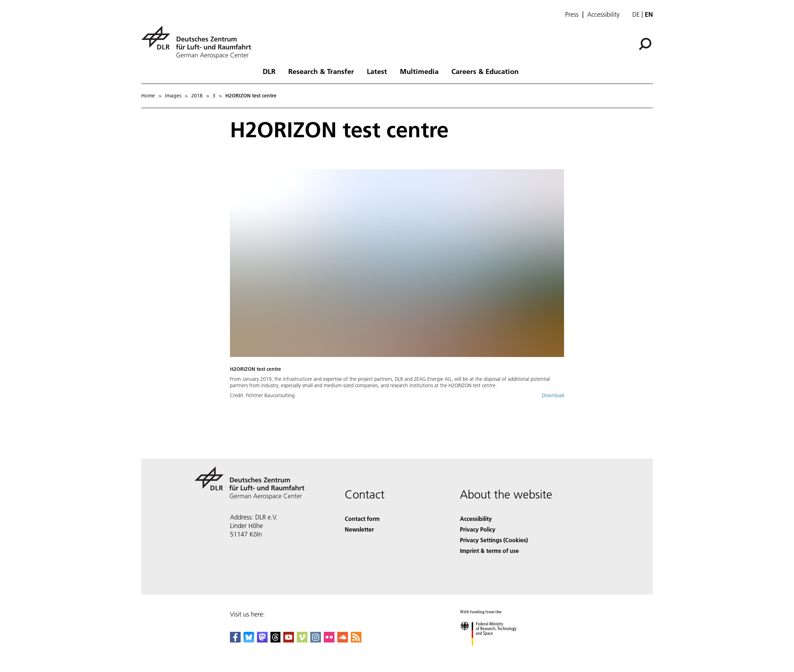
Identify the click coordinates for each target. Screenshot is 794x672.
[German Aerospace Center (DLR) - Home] (199, 42)
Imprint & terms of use (489, 551)
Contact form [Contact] (362, 519)
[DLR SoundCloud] (343, 640)
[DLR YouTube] (289, 640)
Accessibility (603, 15)
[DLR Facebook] (235, 640)
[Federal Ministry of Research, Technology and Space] (495, 652)
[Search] (645, 44)
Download (553, 395)
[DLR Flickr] (329, 640)
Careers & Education (485, 71)
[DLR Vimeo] (302, 640)
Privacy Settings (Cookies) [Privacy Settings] (494, 540)
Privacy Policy (478, 529)
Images (173, 96)
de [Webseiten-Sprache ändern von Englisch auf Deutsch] (636, 14)
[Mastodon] (262, 640)
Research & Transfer (321, 71)
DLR (269, 71)
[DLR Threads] (275, 640)
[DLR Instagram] (316, 640)
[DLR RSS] (356, 640)
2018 (197, 96)
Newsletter (359, 529)
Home (148, 96)
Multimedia (419, 71)
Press (572, 15)
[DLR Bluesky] (249, 640)
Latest (377, 71)
